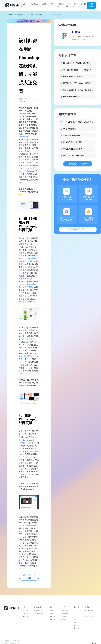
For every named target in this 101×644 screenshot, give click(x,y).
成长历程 (65, 617)
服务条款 (52, 617)
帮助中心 (52, 5)
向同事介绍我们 (39, 614)
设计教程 (43, 5)
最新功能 (61, 5)
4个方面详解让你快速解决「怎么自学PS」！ (78, 122)
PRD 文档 (25, 617)
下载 (68, 5)
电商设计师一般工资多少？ (73, 77)
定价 (74, 5)
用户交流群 (88, 617)
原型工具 (25, 614)
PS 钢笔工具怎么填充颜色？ (74, 142)
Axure (75, 622)
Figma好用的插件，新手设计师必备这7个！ (78, 90)
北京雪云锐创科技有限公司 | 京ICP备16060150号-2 (13, 641)
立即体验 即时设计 (29, 576)
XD (75, 619)
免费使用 (91, 5)
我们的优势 (34, 5)
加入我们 (65, 614)
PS (75, 617)
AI (74, 625)
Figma (76, 32)
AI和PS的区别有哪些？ (72, 135)
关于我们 (82, 5)
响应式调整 (27, 287)
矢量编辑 (32, 258)
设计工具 (25, 611)
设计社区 (24, 5)
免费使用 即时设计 (78, 164)
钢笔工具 (23, 261)
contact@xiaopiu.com (91, 614)
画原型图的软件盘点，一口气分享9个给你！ (78, 70)
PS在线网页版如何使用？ (73, 149)
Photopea (23, 443)
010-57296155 (89, 611)
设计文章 (10, 15)
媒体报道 (65, 619)
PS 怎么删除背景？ (70, 129)
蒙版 (30, 261)
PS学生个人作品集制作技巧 (73, 156)
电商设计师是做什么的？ (73, 97)
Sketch (76, 614)
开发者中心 (53, 619)
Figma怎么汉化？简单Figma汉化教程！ (78, 63)
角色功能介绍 (38, 611)
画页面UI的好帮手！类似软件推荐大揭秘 (78, 83)
